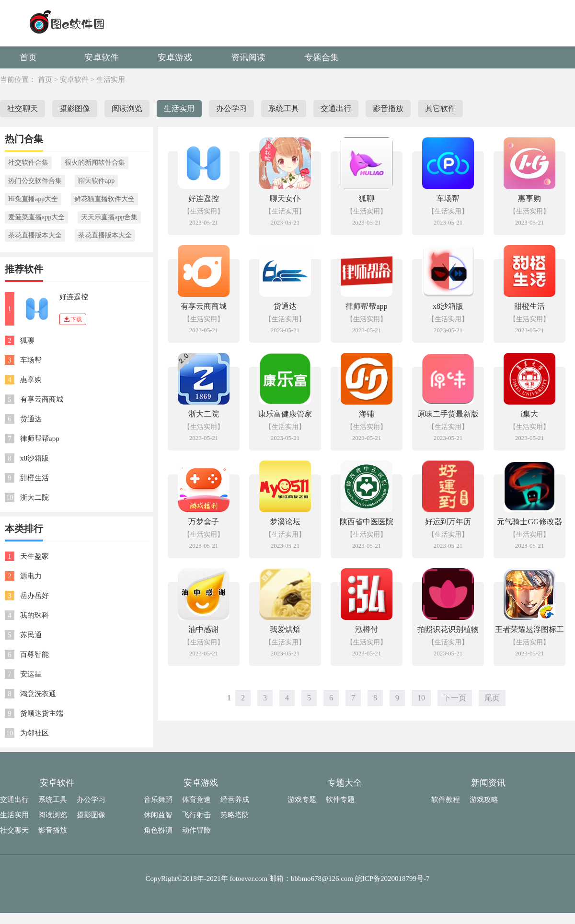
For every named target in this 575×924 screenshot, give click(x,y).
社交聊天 (23, 108)
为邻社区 (34, 733)
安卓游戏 (175, 57)
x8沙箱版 (34, 458)
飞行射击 (196, 815)
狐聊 (27, 340)
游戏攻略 (484, 800)
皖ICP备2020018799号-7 (392, 879)
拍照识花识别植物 (448, 629)
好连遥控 (74, 297)
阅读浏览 (127, 108)
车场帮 (31, 360)
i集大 (529, 414)
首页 (28, 57)
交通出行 (336, 108)
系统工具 (284, 108)
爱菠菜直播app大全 (36, 217)
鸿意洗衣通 (38, 694)
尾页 (492, 698)
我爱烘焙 (285, 629)
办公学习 (231, 108)
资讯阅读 (248, 57)
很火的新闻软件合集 (95, 163)
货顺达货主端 (42, 713)
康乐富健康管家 (285, 414)
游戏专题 (302, 800)
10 (421, 698)
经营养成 (235, 800)
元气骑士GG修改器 (529, 522)
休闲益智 (158, 815)
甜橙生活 (34, 478)
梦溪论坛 (285, 522)
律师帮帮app (40, 439)
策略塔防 (235, 815)
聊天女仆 (285, 198)
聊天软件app (96, 181)
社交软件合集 (28, 163)
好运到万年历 (448, 522)
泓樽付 (367, 629)
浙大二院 (34, 497)
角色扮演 (158, 830)
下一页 (455, 698)
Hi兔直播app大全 (33, 199)
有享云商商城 (42, 399)
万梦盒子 (204, 522)
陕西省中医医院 (367, 522)
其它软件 (440, 108)
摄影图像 (75, 108)
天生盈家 (34, 556)
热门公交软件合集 (35, 181)
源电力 (31, 576)
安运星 (31, 674)
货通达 (31, 419)
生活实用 (111, 79)
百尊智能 (34, 654)
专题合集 (322, 57)
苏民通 (31, 635)
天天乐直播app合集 (109, 217)
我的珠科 (34, 615)
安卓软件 (102, 57)
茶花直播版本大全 (35, 235)
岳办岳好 (34, 596)
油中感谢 (204, 629)
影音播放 (388, 108)
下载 (73, 319)
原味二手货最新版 (448, 414)
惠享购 (31, 380)
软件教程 (446, 800)
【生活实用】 (204, 211)
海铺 (367, 414)
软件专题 (340, 800)
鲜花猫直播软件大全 (104, 199)
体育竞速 (196, 800)
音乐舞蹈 (158, 800)
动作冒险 (196, 830)
